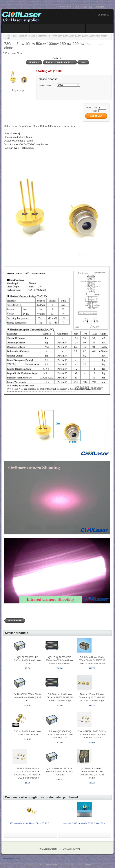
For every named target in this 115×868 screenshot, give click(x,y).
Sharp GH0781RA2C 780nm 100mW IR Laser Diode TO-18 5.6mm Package (92, 735)
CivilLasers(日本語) (83, 7)
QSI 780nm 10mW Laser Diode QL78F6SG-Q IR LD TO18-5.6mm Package (60, 697)
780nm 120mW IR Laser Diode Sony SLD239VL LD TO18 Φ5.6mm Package (92, 697)
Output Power (45, 85)
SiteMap (87, 865)
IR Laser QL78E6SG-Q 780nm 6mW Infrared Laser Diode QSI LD (60, 735)
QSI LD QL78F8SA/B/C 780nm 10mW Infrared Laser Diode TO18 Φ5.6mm (60, 660)
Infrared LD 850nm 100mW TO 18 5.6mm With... (85, 823)
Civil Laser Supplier (49, 865)
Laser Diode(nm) (21, 36)
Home (8, 36)
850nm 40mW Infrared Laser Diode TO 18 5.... (30, 823)
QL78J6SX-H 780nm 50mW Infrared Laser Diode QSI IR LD (28, 697)
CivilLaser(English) (63, 7)
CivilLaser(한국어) (103, 7)
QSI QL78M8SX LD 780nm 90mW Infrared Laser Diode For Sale (60, 772)
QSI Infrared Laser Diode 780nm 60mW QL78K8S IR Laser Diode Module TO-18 (92, 660)
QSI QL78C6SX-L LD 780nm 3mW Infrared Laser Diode (28, 660)
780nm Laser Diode (40, 36)
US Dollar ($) (104, 15)
